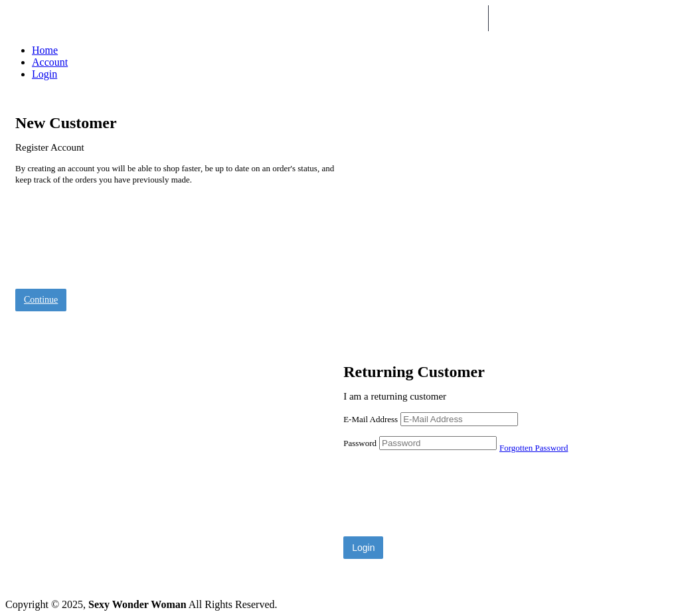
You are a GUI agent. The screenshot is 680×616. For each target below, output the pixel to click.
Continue (41, 300)
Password (360, 443)
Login (44, 74)
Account (50, 62)
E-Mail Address (371, 419)
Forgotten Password (534, 448)
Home (45, 50)
